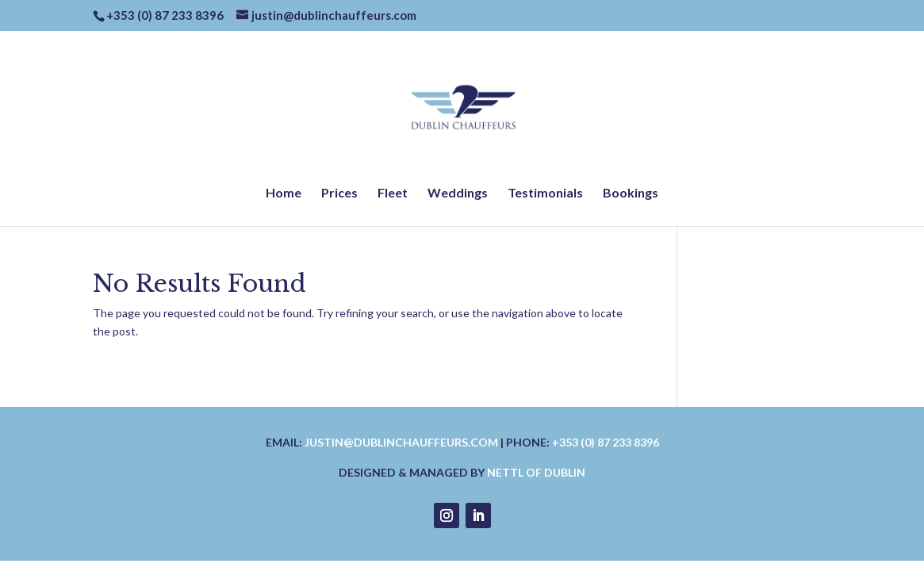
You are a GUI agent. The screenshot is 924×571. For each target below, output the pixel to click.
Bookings (631, 194)
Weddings (458, 194)
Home (284, 194)
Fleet (393, 194)
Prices (339, 194)
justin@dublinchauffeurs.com (401, 442)
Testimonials (545, 194)
